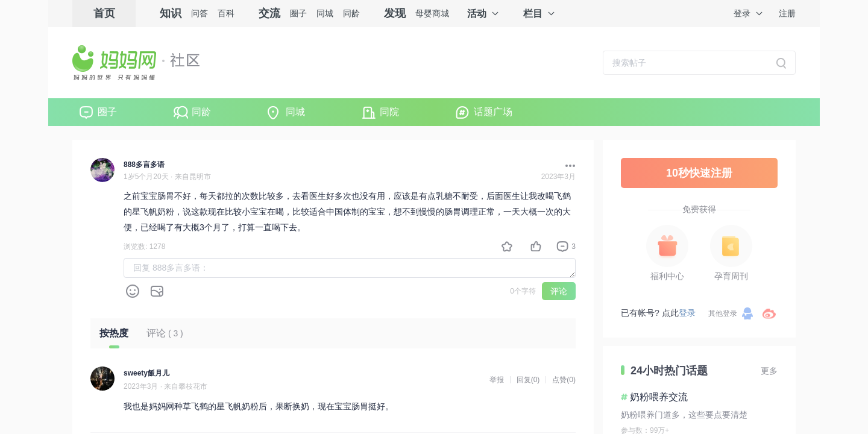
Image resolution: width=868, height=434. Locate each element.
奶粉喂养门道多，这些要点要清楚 (684, 415)
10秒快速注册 (699, 173)
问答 (200, 13)
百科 (226, 13)
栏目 (533, 14)
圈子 (298, 13)
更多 (769, 371)
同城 (325, 13)
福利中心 (667, 276)
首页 (104, 13)
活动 (477, 14)
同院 (389, 112)
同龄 (351, 13)
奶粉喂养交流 (659, 397)
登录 (742, 13)
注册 (787, 13)
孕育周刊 (731, 276)
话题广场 (493, 112)
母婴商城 (432, 13)
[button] (567, 166)
